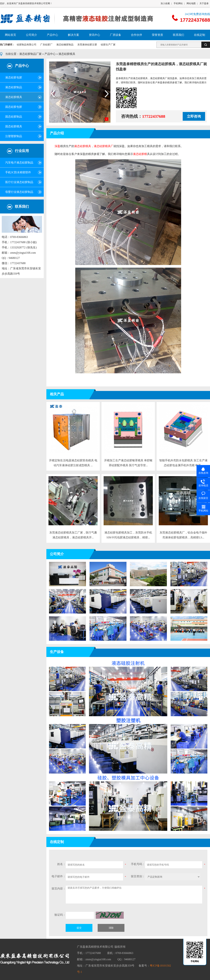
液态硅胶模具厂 (104, 146)
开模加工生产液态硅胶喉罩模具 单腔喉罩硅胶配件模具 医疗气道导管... (128, 463)
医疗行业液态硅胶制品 (19, 182)
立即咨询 (194, 116)
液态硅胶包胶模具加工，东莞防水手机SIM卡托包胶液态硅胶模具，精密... (128, 535)
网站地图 (191, 3)
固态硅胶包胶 (14, 107)
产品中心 (50, 54)
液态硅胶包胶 (14, 77)
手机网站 (178, 3)
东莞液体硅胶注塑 (87, 45)
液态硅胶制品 (14, 87)
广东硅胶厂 (46, 45)
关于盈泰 (204, 3)
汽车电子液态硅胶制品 (19, 163)
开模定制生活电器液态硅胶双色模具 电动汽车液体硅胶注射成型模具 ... (73, 463)
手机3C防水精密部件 (18, 172)
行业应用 (22, 151)
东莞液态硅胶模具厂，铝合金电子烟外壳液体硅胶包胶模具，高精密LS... (183, 535)
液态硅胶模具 (67, 54)
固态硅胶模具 (14, 126)
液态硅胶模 (140, 154)
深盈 (57, 146)
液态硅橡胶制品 (65, 45)
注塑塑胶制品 (14, 136)
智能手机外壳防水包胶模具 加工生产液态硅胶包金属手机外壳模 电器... (183, 463)
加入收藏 (165, 3)
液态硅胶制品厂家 (30, 54)
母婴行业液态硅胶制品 (19, 192)
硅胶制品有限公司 (27, 45)
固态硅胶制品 (14, 117)
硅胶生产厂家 (108, 45)
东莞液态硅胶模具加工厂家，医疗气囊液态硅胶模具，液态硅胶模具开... (73, 535)
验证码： (60, 915)
